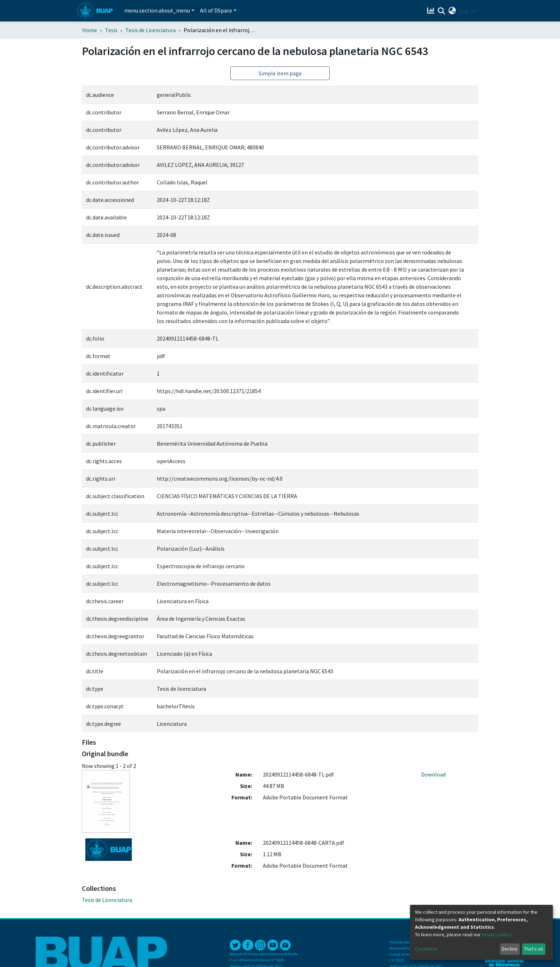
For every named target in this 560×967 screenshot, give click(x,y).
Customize (426, 949)
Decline (510, 949)
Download (433, 774)
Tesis (111, 30)
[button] (452, 11)
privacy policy (497, 934)
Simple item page (280, 73)
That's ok (534, 949)
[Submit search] (442, 11)
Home (90, 30)
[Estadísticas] (432, 11)
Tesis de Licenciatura (151, 30)
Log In (467, 11)
